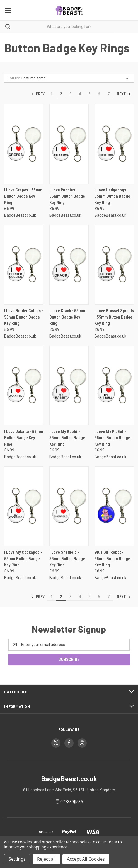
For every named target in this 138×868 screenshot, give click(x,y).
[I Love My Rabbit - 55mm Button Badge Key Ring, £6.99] (69, 386)
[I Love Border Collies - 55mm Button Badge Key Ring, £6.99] (24, 265)
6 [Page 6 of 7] (99, 94)
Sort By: (14, 78)
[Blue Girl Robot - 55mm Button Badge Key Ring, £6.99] (114, 506)
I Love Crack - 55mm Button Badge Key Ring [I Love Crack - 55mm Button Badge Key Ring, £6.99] (67, 317)
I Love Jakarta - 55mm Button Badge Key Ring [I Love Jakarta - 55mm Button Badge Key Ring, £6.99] (24, 438)
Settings (17, 859)
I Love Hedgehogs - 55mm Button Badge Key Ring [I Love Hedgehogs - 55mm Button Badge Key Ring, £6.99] (112, 196)
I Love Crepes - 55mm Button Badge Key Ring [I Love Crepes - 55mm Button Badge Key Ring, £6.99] (23, 196)
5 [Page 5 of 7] (89, 94)
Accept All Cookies (86, 859)
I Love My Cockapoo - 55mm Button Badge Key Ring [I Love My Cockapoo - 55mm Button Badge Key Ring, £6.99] (23, 559)
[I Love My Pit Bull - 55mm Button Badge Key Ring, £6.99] (114, 386)
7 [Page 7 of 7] (108, 94)
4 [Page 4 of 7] (80, 94)
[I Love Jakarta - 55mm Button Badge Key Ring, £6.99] (24, 386)
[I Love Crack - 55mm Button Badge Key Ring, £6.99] (69, 265)
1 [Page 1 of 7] (52, 94)
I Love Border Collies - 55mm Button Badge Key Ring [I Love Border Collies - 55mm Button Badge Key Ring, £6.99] (24, 317)
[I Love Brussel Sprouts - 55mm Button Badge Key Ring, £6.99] (114, 265)
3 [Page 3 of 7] (71, 94)
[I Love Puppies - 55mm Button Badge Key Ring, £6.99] (69, 144)
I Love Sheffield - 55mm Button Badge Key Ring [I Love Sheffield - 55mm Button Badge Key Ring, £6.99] (67, 559)
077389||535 (72, 802)
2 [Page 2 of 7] (61, 94)
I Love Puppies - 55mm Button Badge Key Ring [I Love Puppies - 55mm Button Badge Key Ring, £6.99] (67, 196)
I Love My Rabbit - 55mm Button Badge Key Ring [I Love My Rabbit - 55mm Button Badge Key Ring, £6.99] (67, 438)
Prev (38, 94)
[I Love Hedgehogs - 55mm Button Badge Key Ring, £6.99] (114, 144)
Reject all (46, 859)
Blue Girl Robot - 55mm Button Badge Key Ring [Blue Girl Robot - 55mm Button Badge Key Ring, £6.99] (112, 559)
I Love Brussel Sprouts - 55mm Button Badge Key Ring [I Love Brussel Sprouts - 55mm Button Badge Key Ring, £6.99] (114, 317)
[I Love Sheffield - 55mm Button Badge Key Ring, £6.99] (69, 506)
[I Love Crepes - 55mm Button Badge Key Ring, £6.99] (24, 144)
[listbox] (76, 78)
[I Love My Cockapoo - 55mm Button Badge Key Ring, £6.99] (24, 506)
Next (124, 94)
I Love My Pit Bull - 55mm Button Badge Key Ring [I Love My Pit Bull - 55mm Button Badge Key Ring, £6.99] (112, 438)
